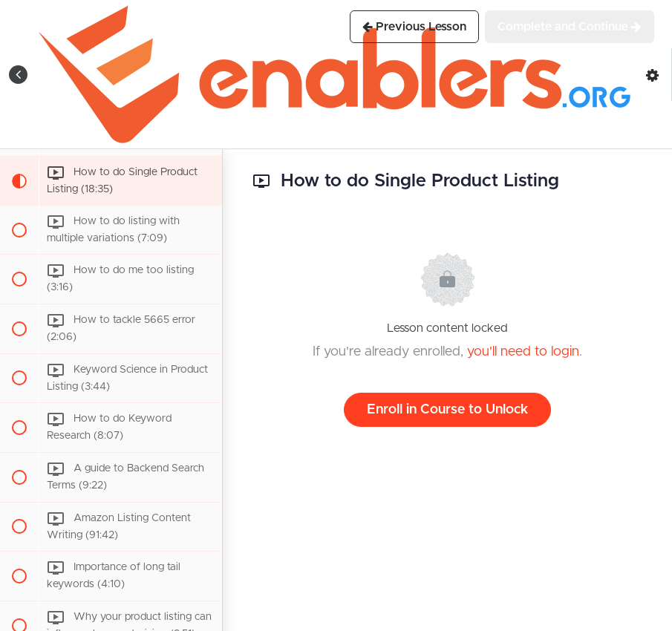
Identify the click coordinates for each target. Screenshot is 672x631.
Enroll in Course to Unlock (447, 410)
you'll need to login (523, 352)
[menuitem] (653, 75)
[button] (18, 75)
